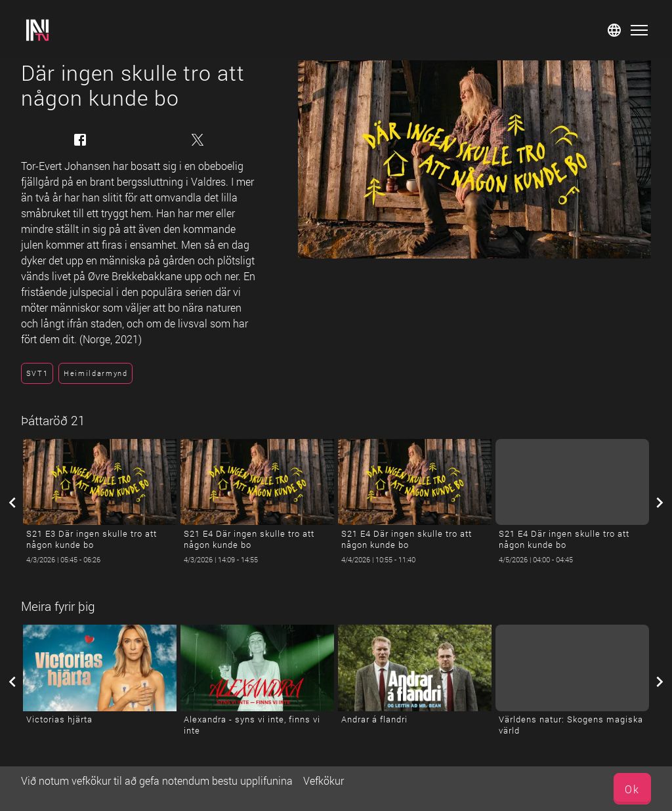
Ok (632, 789)
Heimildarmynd (96, 373)
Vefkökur (324, 780)
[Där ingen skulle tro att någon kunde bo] (474, 159)
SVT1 (37, 373)
